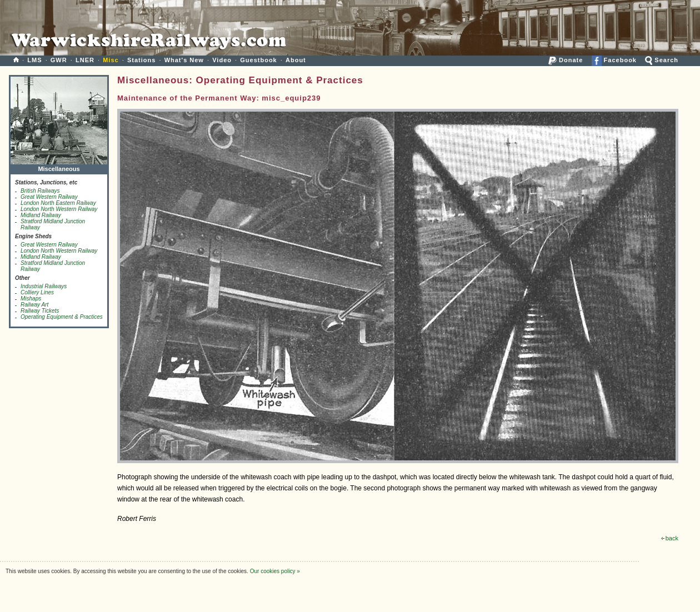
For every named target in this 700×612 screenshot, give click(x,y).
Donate (566, 60)
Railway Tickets (40, 311)
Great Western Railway (49, 197)
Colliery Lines (37, 292)
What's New (184, 60)
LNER (85, 60)
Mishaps (31, 299)
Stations (141, 60)
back (670, 538)
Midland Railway (41, 215)
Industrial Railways (44, 286)
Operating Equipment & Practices (62, 317)
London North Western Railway (59, 209)
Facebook (614, 60)
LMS (34, 60)
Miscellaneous (59, 166)
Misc (111, 60)
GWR (59, 60)
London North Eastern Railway (58, 203)
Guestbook (258, 60)
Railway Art (34, 305)
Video (222, 60)
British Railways (40, 191)
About (296, 60)
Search (662, 60)
